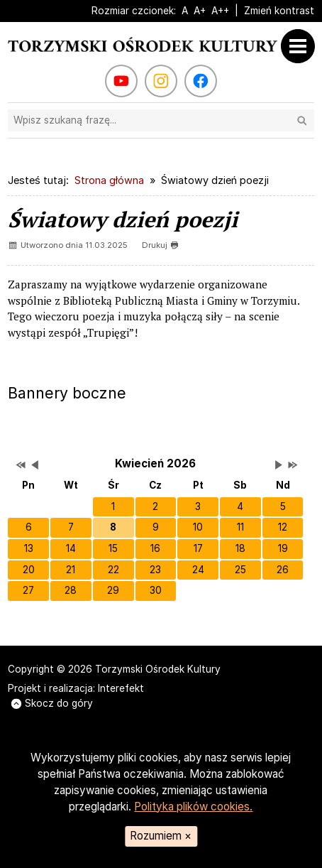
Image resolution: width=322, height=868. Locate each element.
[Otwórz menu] (301, 46)
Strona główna (109, 180)
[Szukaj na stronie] (161, 120)
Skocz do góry (52, 703)
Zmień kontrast (279, 11)
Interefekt (121, 688)
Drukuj (160, 245)
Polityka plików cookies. (193, 807)
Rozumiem (161, 836)
